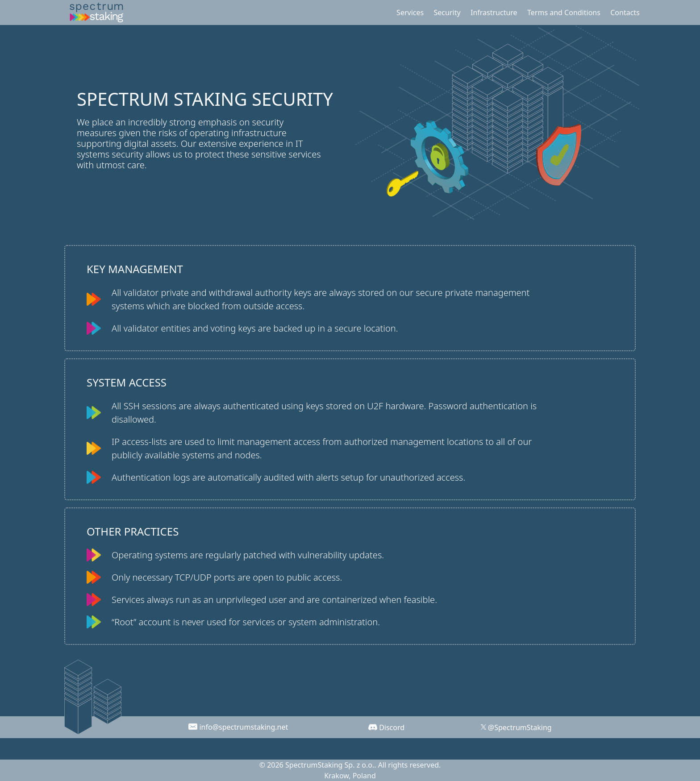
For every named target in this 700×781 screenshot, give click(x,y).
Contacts (625, 12)
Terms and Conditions (564, 12)
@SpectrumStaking (520, 727)
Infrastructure (494, 12)
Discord (392, 727)
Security (447, 12)
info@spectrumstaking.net (244, 727)
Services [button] (410, 12)
